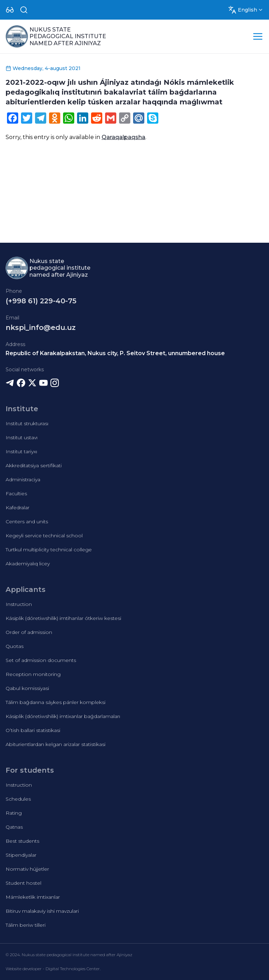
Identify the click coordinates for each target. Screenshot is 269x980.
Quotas (15, 646)
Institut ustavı (22, 437)
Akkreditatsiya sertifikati (34, 465)
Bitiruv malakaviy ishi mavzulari (42, 911)
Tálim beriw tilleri (26, 925)
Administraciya (23, 479)
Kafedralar (18, 508)
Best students (22, 841)
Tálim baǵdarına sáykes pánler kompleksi (56, 702)
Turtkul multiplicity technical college (49, 550)
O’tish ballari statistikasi (33, 730)
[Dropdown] (10, 10)
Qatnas (14, 827)
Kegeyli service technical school (44, 536)
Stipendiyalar (21, 855)
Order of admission (29, 632)
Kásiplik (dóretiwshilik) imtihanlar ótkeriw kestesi (63, 618)
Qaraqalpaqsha (123, 137)
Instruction (19, 604)
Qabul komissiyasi (27, 688)
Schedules (18, 799)
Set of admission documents (41, 660)
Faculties (16, 494)
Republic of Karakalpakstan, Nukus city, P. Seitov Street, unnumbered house (115, 353)
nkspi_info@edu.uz (41, 327)
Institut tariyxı (21, 451)
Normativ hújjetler (27, 869)
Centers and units (27, 522)
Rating (14, 813)
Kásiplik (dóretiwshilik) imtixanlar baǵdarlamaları (63, 716)
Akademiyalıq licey (28, 564)
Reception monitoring (33, 674)
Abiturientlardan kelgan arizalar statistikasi (56, 744)
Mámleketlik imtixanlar (33, 897)
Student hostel (23, 883)
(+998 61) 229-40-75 (41, 301)
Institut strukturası (27, 423)
